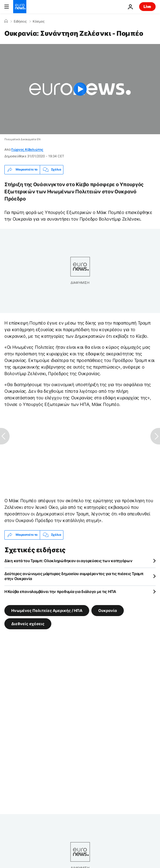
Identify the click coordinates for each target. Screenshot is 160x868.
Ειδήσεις (20, 21)
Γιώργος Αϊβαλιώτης (27, 149)
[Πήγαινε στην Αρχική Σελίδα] (20, 7)
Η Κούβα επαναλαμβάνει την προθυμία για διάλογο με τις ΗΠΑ (60, 591)
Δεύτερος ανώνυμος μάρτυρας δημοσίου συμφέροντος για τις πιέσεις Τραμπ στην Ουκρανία (74, 576)
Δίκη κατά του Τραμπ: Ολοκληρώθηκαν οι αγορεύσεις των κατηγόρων (68, 561)
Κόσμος (39, 21)
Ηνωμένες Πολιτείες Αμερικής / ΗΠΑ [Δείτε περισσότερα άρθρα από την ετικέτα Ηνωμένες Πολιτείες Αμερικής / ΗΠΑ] (47, 610)
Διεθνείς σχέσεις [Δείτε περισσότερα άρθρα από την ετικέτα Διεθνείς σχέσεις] (28, 624)
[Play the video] (80, 89)
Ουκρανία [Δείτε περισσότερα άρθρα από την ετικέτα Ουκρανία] (108, 610)
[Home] (6, 21)
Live (147, 6)
